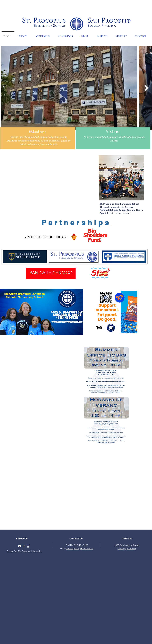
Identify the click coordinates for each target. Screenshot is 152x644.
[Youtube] (20, 546)
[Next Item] (146, 88)
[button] (24, 35)
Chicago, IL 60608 (127, 549)
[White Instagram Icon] (28, 546)
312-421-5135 (81, 545)
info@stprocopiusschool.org (80, 549)
